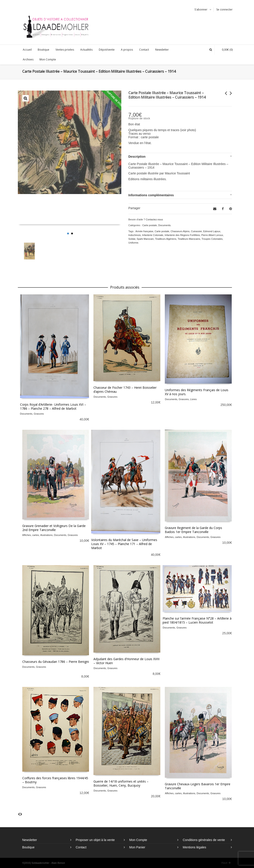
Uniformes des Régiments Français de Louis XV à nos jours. (197, 392)
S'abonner (201, 9)
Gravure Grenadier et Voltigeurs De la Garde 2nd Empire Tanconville (54, 528)
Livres (193, 399)
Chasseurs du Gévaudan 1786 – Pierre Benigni (56, 662)
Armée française (144, 231)
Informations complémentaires (151, 195)
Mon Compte (138, 840)
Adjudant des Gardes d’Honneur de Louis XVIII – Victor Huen (126, 661)
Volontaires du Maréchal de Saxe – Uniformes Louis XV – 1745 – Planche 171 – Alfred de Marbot (124, 544)
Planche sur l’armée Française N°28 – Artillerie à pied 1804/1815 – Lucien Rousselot (197, 620)
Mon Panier (137, 847)
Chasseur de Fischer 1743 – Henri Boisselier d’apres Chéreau (125, 390)
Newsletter (30, 840)
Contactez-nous (154, 219)
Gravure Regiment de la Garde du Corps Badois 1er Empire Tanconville (193, 530)
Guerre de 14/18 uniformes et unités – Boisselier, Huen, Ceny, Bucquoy (121, 783)
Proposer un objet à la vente (95, 840)
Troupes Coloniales (212, 239)
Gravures (39, 414)
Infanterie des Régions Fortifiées (182, 235)
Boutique (28, 847)
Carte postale (150, 225)
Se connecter (224, 9)
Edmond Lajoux (212, 231)
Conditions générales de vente (204, 840)
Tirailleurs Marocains (189, 239)
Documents (164, 225)
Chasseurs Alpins (180, 231)
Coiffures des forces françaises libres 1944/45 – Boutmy (55, 780)
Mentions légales (195, 847)
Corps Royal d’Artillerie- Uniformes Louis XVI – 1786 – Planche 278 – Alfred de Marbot (53, 406)
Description (137, 157)
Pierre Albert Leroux (212, 235)
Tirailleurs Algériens (166, 239)
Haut (226, 863)
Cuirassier (196, 231)
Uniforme (133, 243)
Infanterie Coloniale (153, 235)
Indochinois (135, 235)
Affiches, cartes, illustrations (37, 535)
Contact (81, 847)
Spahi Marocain (145, 239)
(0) (225, 50)
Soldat (132, 239)
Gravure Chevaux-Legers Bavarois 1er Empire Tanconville (198, 786)
